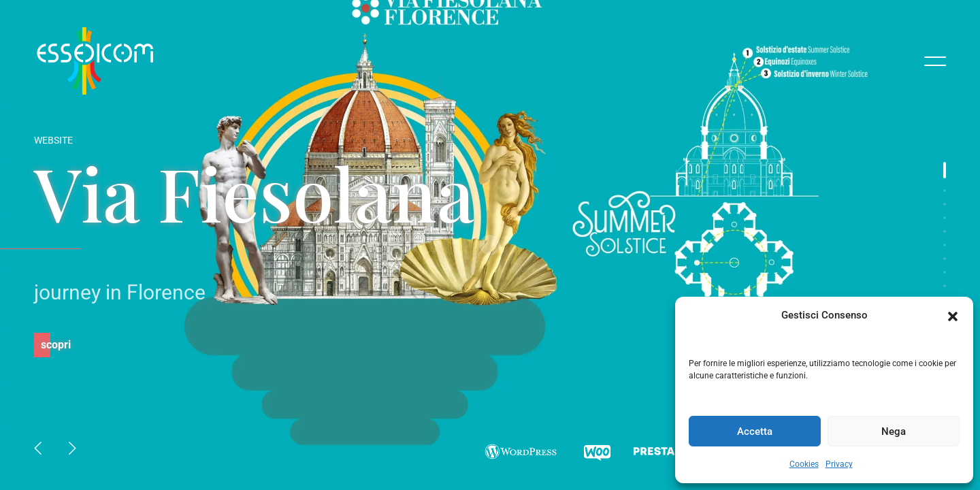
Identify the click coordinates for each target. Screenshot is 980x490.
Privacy (839, 464)
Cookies (804, 464)
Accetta (755, 431)
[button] (953, 315)
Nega (894, 431)
